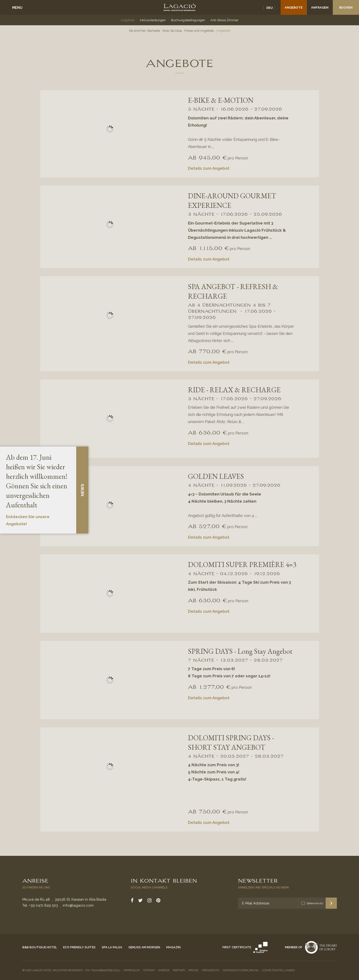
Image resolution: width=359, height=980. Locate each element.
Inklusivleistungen (153, 20)
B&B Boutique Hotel (40, 947)
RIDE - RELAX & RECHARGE (234, 390)
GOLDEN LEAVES (216, 476)
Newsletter (258, 880)
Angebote (294, 8)
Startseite (154, 31)
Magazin (173, 947)
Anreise (35, 880)
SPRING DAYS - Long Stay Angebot (240, 651)
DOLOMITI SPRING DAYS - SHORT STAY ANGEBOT (231, 743)
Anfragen (320, 8)
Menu (17, 8)
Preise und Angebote (199, 31)
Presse (193, 970)
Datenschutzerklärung (241, 970)
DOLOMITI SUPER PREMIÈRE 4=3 (242, 564)
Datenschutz (315, 903)
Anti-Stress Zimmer (224, 20)
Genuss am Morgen (144, 947)
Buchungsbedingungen (188, 20)
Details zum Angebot (209, 168)
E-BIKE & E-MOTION (221, 100)
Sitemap (149, 970)
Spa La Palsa (112, 947)
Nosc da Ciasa (172, 31)
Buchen (346, 8)
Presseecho (211, 970)
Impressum (132, 970)
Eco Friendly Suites (79, 947)
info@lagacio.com (78, 905)
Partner (179, 970)
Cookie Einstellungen (278, 970)
